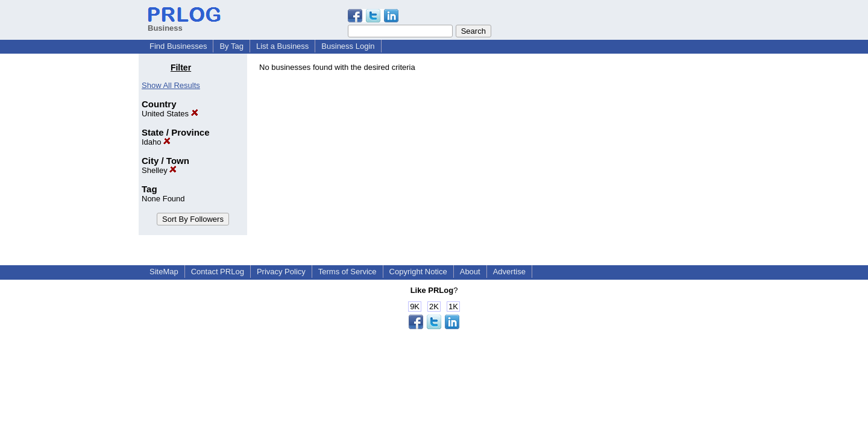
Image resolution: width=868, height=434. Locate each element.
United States (170, 114)
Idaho (156, 142)
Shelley (159, 170)
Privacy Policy (281, 272)
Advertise (509, 272)
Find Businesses (178, 46)
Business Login (348, 46)
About (470, 272)
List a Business (282, 46)
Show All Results (171, 85)
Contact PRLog (218, 272)
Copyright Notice (418, 272)
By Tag (231, 46)
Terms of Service (348, 272)
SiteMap (164, 272)
